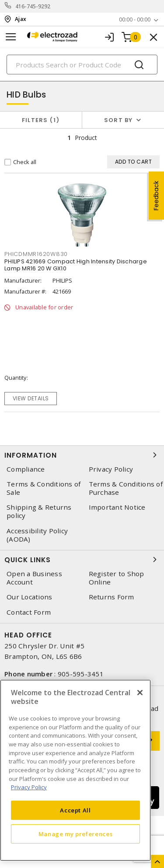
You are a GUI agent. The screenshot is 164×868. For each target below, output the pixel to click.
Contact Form (29, 612)
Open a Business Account (34, 578)
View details (31, 398)
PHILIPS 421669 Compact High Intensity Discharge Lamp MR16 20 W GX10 (76, 265)
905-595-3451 (81, 674)
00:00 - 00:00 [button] (135, 19)
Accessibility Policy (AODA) (37, 535)
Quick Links (82, 560)
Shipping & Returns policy (39, 511)
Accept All (75, 810)
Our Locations (29, 597)
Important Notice (117, 507)
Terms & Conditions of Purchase (126, 488)
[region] (75, 770)
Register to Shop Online (117, 578)
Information (82, 455)
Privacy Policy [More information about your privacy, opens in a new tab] (29, 787)
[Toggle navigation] (11, 37)
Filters (41, 120)
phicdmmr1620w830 (36, 254)
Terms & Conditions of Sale (44, 488)
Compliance (26, 469)
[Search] (82, 65)
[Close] (140, 693)
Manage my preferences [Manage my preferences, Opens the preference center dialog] (76, 834)
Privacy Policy (111, 469)
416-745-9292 (33, 6)
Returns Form (112, 597)
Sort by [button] (119, 120)
